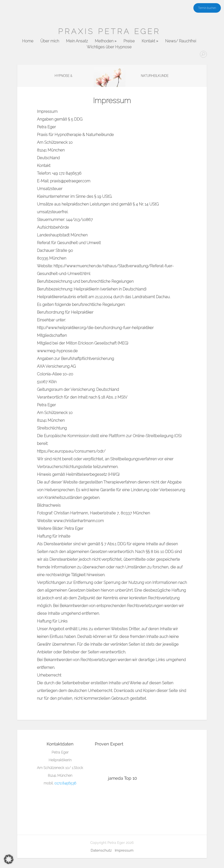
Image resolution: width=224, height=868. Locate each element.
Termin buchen (207, 8)
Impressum (124, 850)
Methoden (106, 41)
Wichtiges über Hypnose (109, 47)
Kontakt (150, 41)
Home (28, 41)
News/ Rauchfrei (181, 41)
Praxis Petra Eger (109, 31)
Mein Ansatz (77, 41)
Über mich (50, 41)
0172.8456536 (65, 783)
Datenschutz (101, 850)
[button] (9, 859)
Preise (129, 41)
